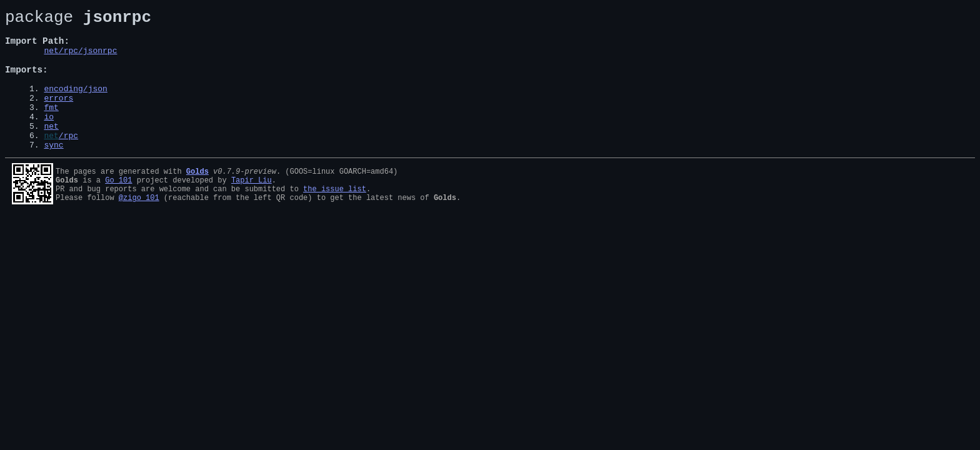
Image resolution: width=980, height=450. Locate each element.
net (51, 150)
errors (58, 116)
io (49, 139)
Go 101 (118, 208)
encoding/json (75, 105)
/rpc (68, 161)
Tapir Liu (252, 208)
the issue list (335, 218)
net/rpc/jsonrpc (80, 59)
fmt (51, 127)
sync (53, 172)
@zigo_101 (139, 229)
